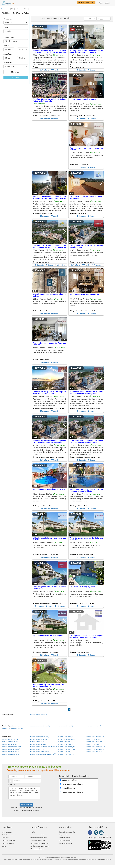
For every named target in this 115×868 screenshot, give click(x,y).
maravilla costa (69, 788)
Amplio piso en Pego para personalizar (84, 294)
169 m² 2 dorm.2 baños (86, 207)
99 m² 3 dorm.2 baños (86, 61)
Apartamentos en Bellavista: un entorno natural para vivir (86, 246)
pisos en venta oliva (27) (38, 749)
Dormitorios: (8, 63)
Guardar (55, 70)
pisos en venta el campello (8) (11, 744)
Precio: (6, 46)
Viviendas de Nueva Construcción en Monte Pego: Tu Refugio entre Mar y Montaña (50, 441)
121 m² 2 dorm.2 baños (86, 451)
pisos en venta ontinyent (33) (11, 749)
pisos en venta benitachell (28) (68, 739)
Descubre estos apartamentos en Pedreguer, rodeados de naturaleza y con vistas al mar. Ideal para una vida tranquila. (50, 645)
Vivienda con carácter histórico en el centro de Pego (50, 295)
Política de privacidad (8, 840)
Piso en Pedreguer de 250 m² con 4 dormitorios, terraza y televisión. (86, 644)
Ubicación (60, 265)
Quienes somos (7, 832)
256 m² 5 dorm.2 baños (50, 207)
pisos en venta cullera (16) (10, 742)
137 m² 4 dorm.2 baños (86, 159)
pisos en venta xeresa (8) (66, 744)
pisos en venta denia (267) (66, 737)
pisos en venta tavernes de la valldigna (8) (43, 754)
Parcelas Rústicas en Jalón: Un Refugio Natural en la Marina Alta (50, 100)
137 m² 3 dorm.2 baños (50, 549)
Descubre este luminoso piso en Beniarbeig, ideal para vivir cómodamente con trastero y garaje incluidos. (86, 109)
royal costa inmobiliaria (72, 784)
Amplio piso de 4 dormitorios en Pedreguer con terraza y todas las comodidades (86, 637)
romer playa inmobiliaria (73, 792)
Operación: (8, 19)
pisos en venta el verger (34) (39, 739)
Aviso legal (5, 837)
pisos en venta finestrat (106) (95, 737)
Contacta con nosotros (9, 835)
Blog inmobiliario (64, 835)
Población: (7, 27)
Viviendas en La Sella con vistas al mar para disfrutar (50, 539)
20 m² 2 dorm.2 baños (50, 61)
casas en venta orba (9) (66, 726)
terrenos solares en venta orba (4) (12, 728)
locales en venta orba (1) (94, 726)
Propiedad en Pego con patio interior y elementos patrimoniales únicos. (50, 303)
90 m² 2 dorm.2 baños (86, 256)
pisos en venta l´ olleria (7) (66, 754)
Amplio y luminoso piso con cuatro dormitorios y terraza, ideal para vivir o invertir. (86, 156)
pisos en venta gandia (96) (66, 747)
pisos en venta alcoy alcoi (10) (40, 752)
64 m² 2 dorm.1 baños (86, 500)
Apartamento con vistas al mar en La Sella (49, 489)
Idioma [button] (5, 845)
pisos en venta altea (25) (94, 739)
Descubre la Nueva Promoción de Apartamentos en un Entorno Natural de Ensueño (50, 247)
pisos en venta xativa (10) (94, 742)
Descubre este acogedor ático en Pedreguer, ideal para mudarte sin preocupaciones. (86, 595)
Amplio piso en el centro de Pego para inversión (50, 344)
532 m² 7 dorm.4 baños (50, 305)
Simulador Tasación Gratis (86, 3)
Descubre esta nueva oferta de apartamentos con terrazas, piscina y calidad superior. (86, 254)
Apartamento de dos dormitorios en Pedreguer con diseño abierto (86, 490)
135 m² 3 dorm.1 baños (86, 305)
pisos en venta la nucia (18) (67, 749)
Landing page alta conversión (40, 845)
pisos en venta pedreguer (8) (11, 754)
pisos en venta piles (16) (38, 742)
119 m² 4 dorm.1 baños (50, 354)
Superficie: (8, 54)
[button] (23, 9)
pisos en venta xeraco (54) (10, 739)
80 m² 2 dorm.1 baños (50, 695)
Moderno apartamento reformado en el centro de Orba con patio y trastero (86, 51)
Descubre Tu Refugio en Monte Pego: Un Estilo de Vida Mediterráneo (50, 393)
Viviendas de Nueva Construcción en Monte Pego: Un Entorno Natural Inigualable (86, 393)
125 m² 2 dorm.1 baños (86, 110)
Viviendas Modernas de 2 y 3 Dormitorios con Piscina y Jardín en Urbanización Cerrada (50, 52)
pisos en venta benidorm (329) (40, 737)
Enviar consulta (26, 805)
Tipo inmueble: (9, 37)
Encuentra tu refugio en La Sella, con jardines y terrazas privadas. (50, 546)
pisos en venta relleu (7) (94, 744)
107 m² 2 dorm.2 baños (50, 451)
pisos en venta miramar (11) (11, 752)
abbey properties (69, 780)
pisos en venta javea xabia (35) (96, 747)
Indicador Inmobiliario (66, 843)
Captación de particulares (39, 835)
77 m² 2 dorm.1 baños (50, 402)
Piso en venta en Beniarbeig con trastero (85, 99)
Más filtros (16, 72)
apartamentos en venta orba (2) (40, 726)
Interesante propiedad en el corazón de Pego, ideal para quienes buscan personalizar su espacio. (86, 304)
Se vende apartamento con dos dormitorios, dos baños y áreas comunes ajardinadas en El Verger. (50, 694)
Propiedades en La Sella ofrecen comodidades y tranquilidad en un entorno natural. (86, 546)
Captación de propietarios (39, 837)
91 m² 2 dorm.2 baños (86, 402)
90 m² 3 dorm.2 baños (50, 256)
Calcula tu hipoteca (65, 840)
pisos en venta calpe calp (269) (12, 747)
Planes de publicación (37, 848)
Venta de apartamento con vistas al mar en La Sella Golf (50, 588)
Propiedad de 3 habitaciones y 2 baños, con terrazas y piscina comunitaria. (50, 595)
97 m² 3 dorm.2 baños (50, 646)
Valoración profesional (38, 840)
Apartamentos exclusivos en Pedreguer (48, 636)
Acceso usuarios (105, 3)
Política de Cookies (8, 843)
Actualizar (16, 77)
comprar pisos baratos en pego (40, 714)
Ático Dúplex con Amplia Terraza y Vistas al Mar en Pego (86, 198)
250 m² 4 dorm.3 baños (86, 646)
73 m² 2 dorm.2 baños (50, 500)
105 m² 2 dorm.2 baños (86, 549)
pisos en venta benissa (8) (94, 752)
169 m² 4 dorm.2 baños (86, 597)
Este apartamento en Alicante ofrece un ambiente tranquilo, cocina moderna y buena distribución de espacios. (86, 499)
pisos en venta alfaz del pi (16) (96, 749)
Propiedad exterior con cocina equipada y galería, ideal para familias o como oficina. (50, 351)
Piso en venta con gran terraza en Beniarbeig (86, 149)
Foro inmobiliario (64, 837)
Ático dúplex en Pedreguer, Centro (82, 587)
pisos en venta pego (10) (66, 742)
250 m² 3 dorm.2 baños (50, 597)
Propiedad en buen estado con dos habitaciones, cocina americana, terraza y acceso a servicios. (50, 499)
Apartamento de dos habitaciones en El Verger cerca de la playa (50, 685)
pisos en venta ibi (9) (65, 752)
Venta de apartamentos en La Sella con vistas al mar (86, 539)
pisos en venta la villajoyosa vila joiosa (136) (44, 747)
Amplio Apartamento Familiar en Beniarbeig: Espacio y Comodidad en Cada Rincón (50, 199)
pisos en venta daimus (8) (38, 744)
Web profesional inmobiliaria (39, 843)
